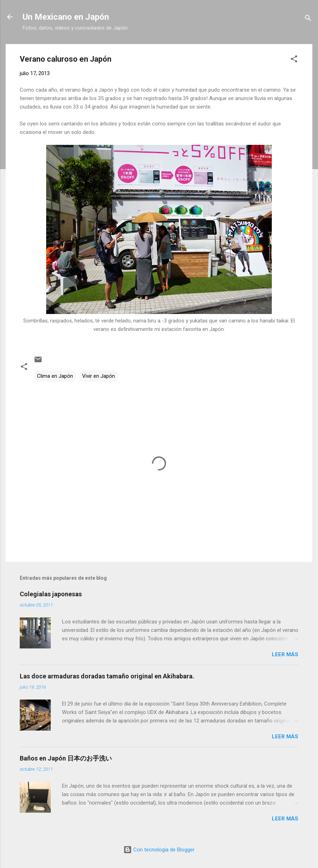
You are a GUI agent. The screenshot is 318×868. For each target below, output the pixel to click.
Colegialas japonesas (51, 594)
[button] (294, 60)
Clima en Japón (55, 376)
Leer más (285, 654)
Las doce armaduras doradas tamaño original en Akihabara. (107, 676)
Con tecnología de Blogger (159, 850)
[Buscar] (308, 19)
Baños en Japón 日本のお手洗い (66, 758)
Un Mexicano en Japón (66, 17)
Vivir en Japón (99, 376)
